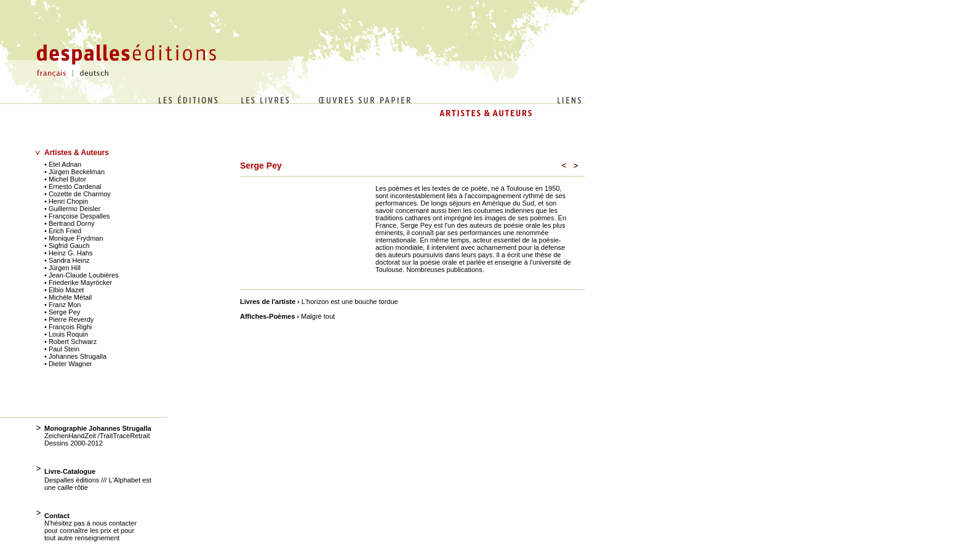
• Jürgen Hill (62, 268)
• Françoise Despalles (77, 216)
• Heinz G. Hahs (68, 253)
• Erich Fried (63, 231)
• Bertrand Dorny (70, 223)
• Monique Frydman (74, 238)
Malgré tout (316, 316)
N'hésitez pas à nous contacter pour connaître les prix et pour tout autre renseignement (90, 530)
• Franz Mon (62, 305)
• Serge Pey (62, 312)
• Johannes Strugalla (75, 356)
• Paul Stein (62, 349)
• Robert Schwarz (70, 342)
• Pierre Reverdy (69, 319)
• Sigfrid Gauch (67, 246)
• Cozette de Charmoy (78, 194)
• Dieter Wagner (68, 364)
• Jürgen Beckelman (74, 172)
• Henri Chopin (66, 201)
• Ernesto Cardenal (73, 186)
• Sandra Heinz (67, 260)
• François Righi (68, 327)
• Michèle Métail (68, 297)
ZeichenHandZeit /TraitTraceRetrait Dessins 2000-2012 (97, 439)
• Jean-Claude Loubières (82, 275)
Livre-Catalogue (70, 471)
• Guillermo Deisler (72, 209)
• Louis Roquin (66, 334)
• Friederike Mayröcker (78, 282)
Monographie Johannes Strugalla (98, 428)
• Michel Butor (65, 179)
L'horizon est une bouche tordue (348, 302)
